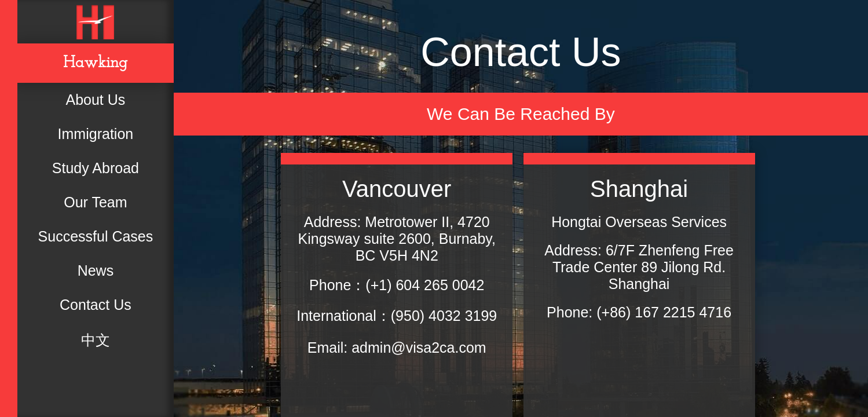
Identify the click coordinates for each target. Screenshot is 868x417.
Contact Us (96, 305)
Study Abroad (96, 168)
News (96, 270)
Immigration (96, 134)
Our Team (95, 202)
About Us (95, 100)
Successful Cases (96, 236)
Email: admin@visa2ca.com (397, 348)
